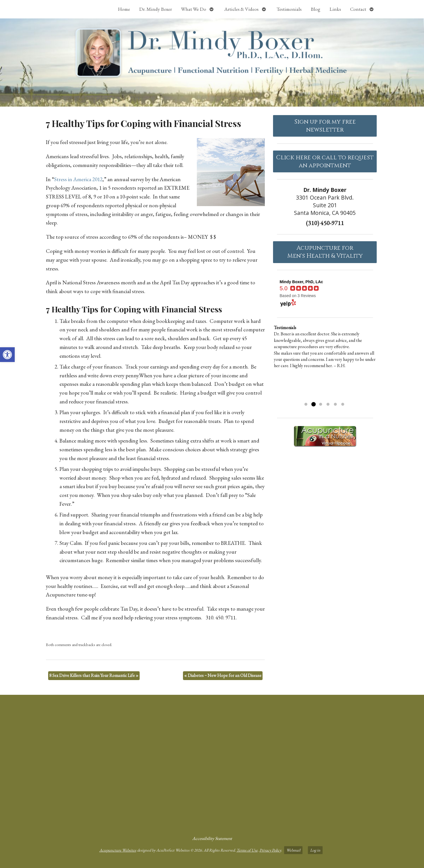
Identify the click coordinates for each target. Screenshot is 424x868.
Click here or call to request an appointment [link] (325, 162)
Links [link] (335, 9)
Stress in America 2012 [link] (78, 179)
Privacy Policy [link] (270, 850)
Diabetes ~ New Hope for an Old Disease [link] (223, 675)
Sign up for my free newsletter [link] (325, 126)
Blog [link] (316, 9)
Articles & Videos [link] (241, 9)
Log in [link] (315, 850)
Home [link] (124, 9)
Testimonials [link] (289, 9)
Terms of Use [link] (247, 850)
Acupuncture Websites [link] (118, 850)
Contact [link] (358, 9)
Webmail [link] (293, 850)
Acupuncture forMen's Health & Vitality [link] (325, 252)
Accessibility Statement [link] (212, 838)
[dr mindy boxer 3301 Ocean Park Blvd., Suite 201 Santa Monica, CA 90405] (212, 763)
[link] (7, 355)
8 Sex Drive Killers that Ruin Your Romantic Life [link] (94, 675)
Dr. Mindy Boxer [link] (155, 9)
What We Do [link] (194, 9)
